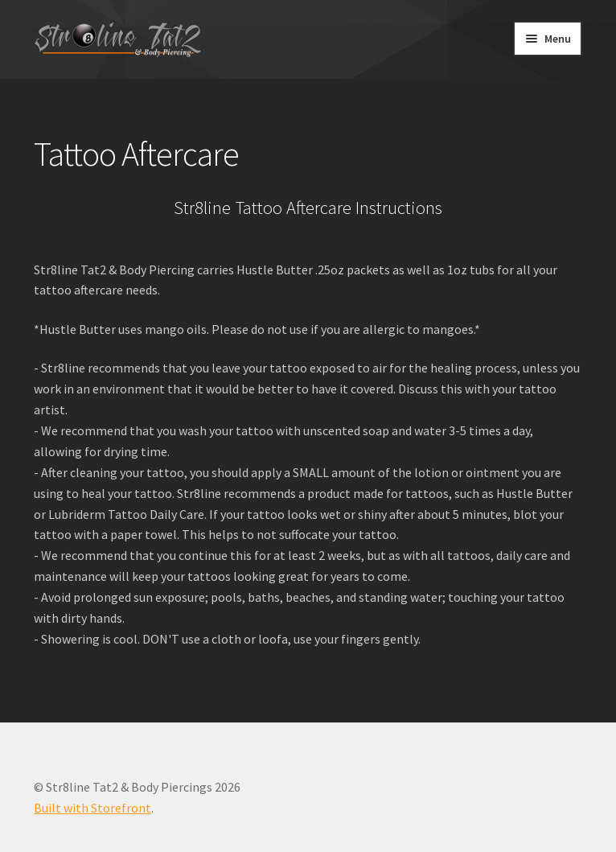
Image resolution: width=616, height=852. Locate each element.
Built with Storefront (92, 808)
